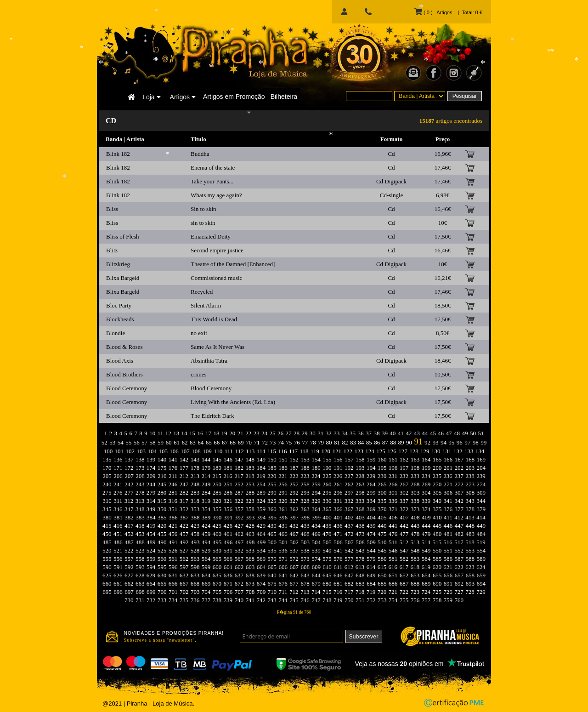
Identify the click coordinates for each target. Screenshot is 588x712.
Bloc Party (119, 305)
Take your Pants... (212, 181)
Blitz (112, 250)
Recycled (202, 292)
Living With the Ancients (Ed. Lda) (233, 402)
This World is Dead (214, 319)
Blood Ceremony (127, 388)
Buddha (200, 154)
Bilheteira (284, 97)
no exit (199, 333)
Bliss (112, 209)
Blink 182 (118, 154)
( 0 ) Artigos (433, 12)
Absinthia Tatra (209, 361)
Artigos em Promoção (234, 97)
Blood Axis (120, 361)
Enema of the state (213, 168)
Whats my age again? (216, 195)
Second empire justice (217, 250)
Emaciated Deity (211, 236)
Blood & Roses (124, 347)
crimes (199, 374)
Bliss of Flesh (123, 236)
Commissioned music (216, 278)
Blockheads (120, 319)
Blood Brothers (124, 374)
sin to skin (203, 223)
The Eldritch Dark (212, 416)
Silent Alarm (206, 305)
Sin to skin (204, 209)
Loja (151, 97)
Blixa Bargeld (123, 278)
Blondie (116, 333)
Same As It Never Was (218, 347)
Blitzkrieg (118, 264)
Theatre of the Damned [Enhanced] (233, 264)
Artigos (183, 97)
